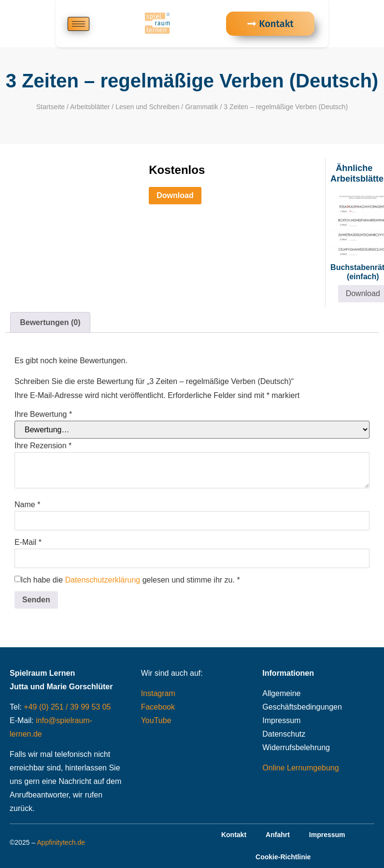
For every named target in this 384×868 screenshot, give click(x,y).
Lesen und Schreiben (147, 107)
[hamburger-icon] (78, 24)
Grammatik (201, 107)
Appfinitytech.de (61, 842)
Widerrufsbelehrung (296, 747)
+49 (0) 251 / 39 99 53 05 (67, 707)
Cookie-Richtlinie (283, 857)
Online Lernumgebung (300, 768)
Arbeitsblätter (90, 107)
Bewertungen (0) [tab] (50, 322)
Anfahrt (278, 835)
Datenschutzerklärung (103, 580)
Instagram (158, 693)
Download (175, 195)
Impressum (281, 720)
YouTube (156, 720)
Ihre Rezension (43, 446)
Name (27, 505)
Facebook (158, 707)
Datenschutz (284, 734)
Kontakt (234, 835)
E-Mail (28, 542)
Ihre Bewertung (43, 414)
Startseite (50, 107)
